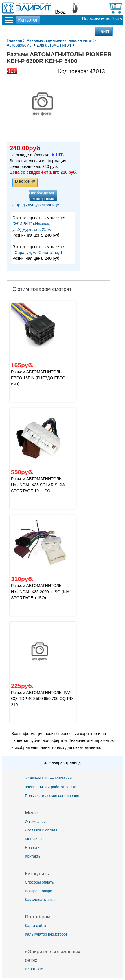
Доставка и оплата (41, 830)
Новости (32, 848)
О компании (35, 822)
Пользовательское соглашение (52, 796)
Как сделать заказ (41, 900)
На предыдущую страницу (34, 205)
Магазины (34, 839)
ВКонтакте (34, 969)
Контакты (33, 856)
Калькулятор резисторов (46, 934)
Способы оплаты (40, 882)
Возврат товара (38, 891)
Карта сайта (35, 926)
